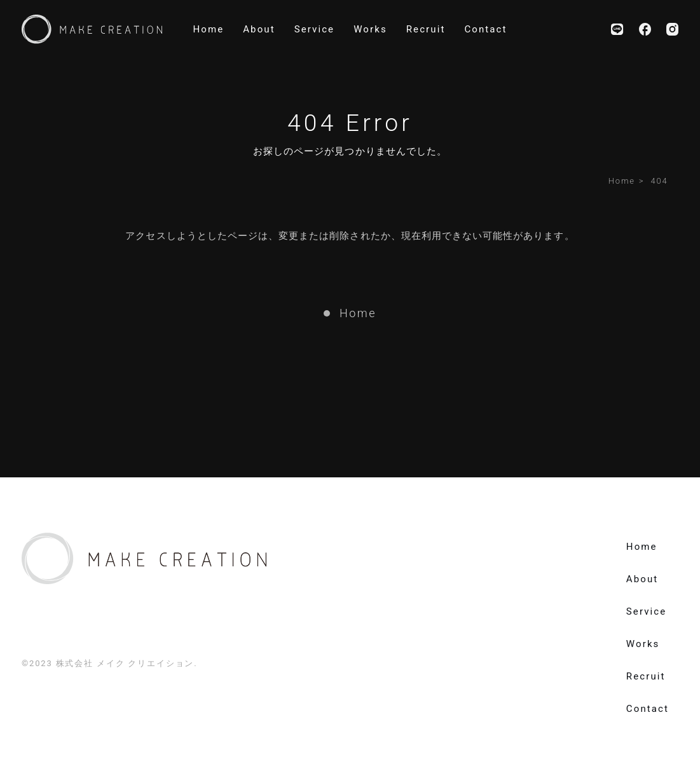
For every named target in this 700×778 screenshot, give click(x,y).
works (370, 29)
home (208, 29)
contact (485, 29)
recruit (426, 29)
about (259, 29)
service (315, 29)
